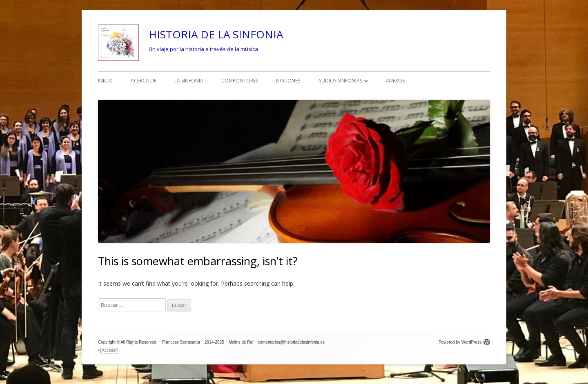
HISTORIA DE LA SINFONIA (216, 34)
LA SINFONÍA (189, 81)
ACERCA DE (144, 81)
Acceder (109, 350)
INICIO (105, 81)
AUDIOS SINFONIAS (340, 81)
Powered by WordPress (464, 342)
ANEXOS (395, 81)
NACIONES (288, 81)
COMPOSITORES (240, 81)
